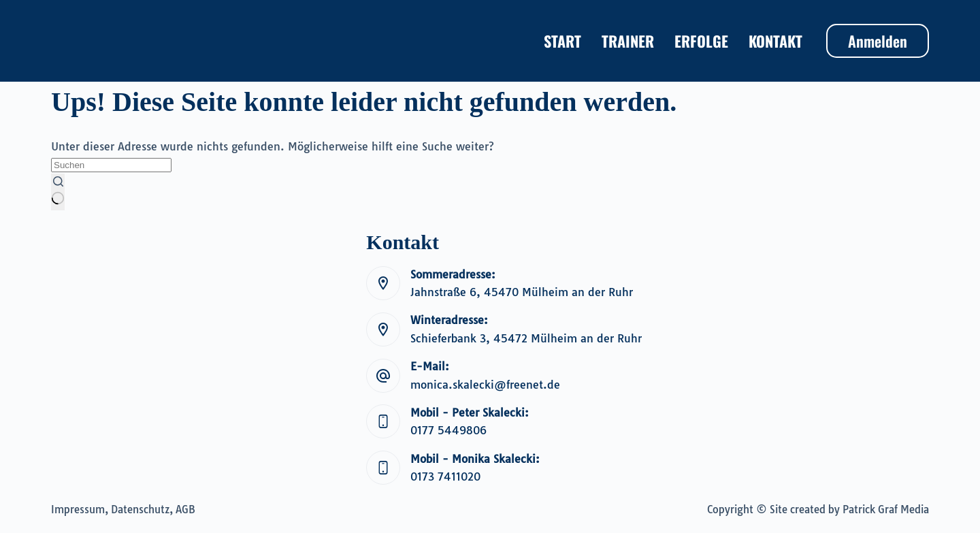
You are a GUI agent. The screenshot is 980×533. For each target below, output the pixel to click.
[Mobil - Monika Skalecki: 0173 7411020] (383, 468)
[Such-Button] (58, 192)
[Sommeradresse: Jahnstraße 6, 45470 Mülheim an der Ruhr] (383, 283)
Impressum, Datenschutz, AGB (123, 510)
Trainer (628, 41)
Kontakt (775, 41)
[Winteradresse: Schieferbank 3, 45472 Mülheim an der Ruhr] (383, 329)
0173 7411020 (445, 477)
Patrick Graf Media (886, 510)
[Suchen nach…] (111, 165)
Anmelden (878, 41)
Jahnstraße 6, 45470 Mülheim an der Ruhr (522, 292)
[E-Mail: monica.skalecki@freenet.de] (383, 376)
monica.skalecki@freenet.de (485, 385)
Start (562, 41)
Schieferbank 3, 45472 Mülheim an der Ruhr (526, 338)
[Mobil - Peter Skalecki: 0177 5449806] (383, 421)
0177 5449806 (448, 430)
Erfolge (701, 41)
